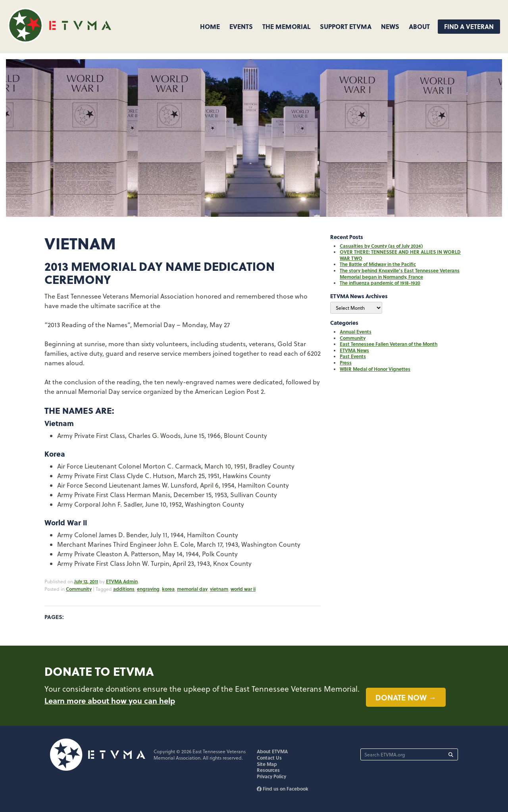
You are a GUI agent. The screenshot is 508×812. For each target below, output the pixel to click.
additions (124, 589)
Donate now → (406, 697)
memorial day (192, 589)
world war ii (243, 589)
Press (346, 363)
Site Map (267, 764)
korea (168, 589)
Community (79, 589)
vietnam (219, 589)
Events (241, 26)
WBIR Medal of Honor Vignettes (375, 369)
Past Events (353, 356)
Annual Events (356, 332)
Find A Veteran (469, 26)
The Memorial (286, 26)
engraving (148, 589)
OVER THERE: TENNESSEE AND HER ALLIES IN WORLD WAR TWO (400, 255)
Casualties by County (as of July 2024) (381, 246)
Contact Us (269, 758)
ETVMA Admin (122, 581)
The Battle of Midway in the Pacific (378, 264)
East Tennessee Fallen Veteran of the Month (389, 344)
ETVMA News (354, 350)
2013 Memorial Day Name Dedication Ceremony (160, 273)
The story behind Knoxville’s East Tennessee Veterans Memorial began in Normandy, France (400, 274)
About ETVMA (272, 751)
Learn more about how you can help (110, 700)
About (419, 26)
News (390, 26)
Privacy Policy (271, 776)
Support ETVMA (346, 26)
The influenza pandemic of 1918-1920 (380, 283)
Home (210, 26)
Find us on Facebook (283, 789)
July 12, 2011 (86, 581)
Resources (268, 770)
